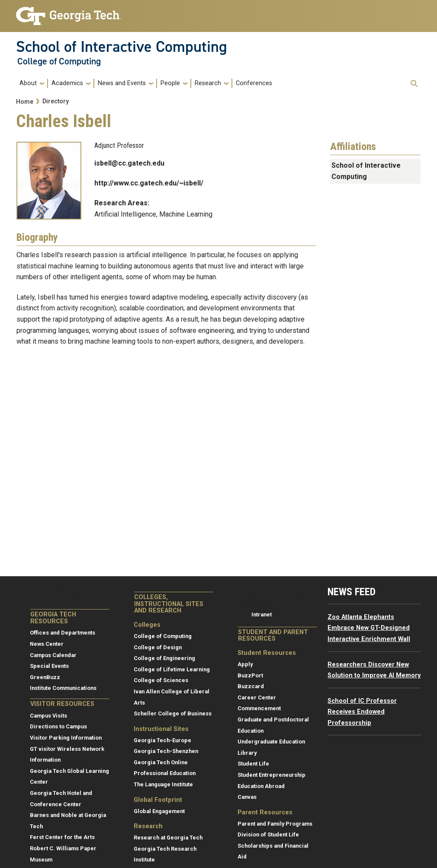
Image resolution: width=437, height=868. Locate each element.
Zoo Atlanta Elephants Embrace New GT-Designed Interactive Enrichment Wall (369, 628)
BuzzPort (250, 675)
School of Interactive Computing (122, 47)
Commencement (259, 708)
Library (247, 753)
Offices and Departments (63, 633)
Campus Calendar (53, 655)
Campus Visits (48, 716)
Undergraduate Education (271, 742)
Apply (245, 664)
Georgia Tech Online (161, 762)
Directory (56, 101)
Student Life (253, 764)
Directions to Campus (58, 726)
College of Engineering (164, 658)
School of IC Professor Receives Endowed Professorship (362, 712)
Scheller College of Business (173, 713)
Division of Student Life (268, 834)
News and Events (122, 83)
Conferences (254, 83)
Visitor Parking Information (66, 738)
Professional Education (165, 773)
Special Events (49, 666)
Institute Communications (63, 688)
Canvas (247, 797)
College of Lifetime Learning (172, 669)
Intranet (262, 614)
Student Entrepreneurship (272, 775)
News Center (47, 644)
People (170, 83)
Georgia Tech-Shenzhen (166, 751)
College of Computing (59, 61)
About (28, 83)
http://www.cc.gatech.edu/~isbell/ (149, 183)
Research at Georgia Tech (168, 838)
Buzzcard (251, 686)
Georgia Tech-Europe (162, 740)
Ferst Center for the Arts (62, 837)
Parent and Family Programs (275, 824)
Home (25, 102)
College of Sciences (161, 680)
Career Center (257, 697)
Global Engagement (159, 811)
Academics (67, 83)
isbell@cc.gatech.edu (129, 163)
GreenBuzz (45, 677)
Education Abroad (261, 786)
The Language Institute (163, 784)
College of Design (158, 647)
